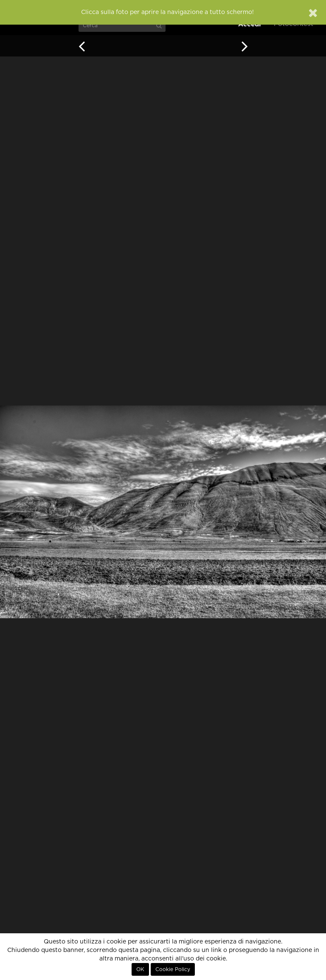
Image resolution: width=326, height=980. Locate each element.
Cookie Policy (173, 969)
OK (140, 969)
